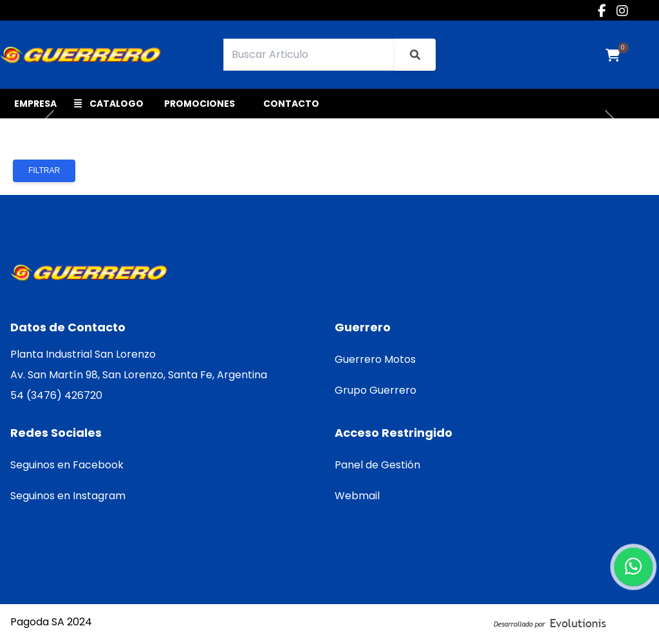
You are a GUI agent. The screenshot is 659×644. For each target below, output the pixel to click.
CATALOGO (109, 104)
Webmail (357, 496)
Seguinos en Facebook (67, 465)
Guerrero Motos (375, 359)
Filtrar (44, 170)
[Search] (310, 55)
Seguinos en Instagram (68, 496)
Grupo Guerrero (376, 390)
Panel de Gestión (377, 465)
